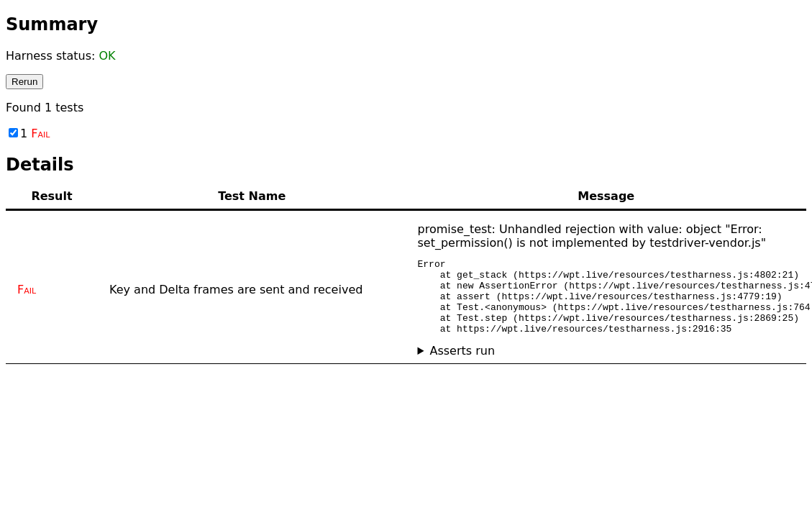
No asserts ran (607, 366)
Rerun (24, 82)
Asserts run (462, 366)
